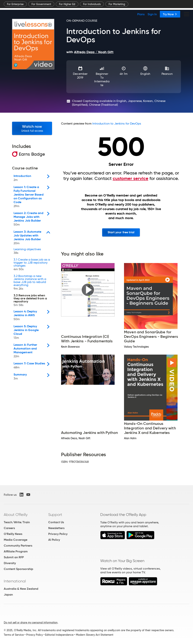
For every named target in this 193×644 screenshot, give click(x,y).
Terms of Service (14, 635)
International (15, 581)
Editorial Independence (59, 635)
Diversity (10, 563)
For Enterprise (15, 4)
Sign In (152, 14)
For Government (41, 4)
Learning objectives (27, 251)
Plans (141, 14)
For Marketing (117, 4)
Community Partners (18, 546)
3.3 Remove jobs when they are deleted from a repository (30, 301)
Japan (8, 595)
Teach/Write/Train (17, 522)
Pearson (167, 74)
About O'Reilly (16, 515)
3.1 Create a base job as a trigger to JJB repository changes (32, 265)
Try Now (170, 14)
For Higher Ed (67, 4)
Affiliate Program (16, 551)
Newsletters (56, 528)
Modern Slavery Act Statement (95, 635)
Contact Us (56, 522)
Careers (9, 528)
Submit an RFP (14, 557)
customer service (131, 178)
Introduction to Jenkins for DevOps (117, 124)
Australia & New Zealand (21, 589)
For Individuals (92, 4)
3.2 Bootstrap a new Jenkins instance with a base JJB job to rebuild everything (30, 283)
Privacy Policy (58, 534)
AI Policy (54, 540)
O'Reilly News (13, 534)
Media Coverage (16, 540)
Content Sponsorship (18, 569)
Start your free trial (121, 232)
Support (55, 515)
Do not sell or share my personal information (31, 623)
